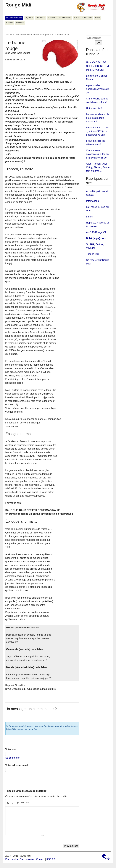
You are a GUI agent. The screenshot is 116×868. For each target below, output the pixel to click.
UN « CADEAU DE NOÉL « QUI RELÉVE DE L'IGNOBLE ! (98, 66)
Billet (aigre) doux (43, 35)
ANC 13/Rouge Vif (96, 232)
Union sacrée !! (94, 108)
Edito (97, 18)
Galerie (10, 23)
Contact (40, 859)
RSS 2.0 (51, 859)
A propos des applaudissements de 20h (97, 89)
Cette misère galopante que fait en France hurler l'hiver (97, 154)
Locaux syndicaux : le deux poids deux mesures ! (98, 118)
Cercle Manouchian (83, 18)
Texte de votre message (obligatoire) (26, 791)
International (93, 201)
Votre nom (11, 749)
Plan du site (12, 859)
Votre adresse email (17, 765)
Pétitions (20, 23)
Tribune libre (93, 254)
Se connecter (12, 758)
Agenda (29, 18)
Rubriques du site (14, 18)
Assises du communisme (60, 18)
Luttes (89, 217)
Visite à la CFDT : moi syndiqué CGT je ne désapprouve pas (98, 131)
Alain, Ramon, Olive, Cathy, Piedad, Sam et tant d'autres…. (98, 167)
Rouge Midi (18, 5)
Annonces (40, 18)
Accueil (9, 35)
